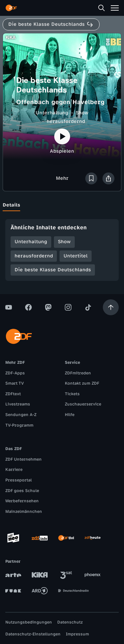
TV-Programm (19, 425)
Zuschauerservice (83, 404)
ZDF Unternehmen (23, 459)
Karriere (14, 470)
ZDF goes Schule (22, 491)
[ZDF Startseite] (11, 8)
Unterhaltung (52, 113)
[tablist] (62, 205)
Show (82, 113)
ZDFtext (13, 394)
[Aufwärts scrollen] (111, 307)
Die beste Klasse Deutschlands (53, 270)
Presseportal (19, 480)
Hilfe (70, 415)
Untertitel (76, 256)
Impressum (77, 634)
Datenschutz (70, 622)
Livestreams (18, 404)
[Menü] (115, 8)
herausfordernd (66, 121)
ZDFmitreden (78, 373)
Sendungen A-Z (21, 415)
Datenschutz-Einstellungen (33, 634)
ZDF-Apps (15, 373)
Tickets (72, 394)
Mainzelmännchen (24, 511)
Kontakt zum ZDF (82, 383)
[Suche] (102, 8)
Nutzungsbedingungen (29, 622)
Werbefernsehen (22, 501)
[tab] (11, 205)
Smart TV (15, 383)
